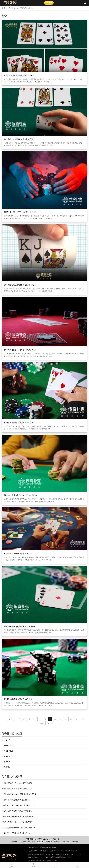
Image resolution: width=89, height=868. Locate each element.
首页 (11, 719)
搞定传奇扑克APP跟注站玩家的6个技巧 (20, 212)
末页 (42, 723)
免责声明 (39, 861)
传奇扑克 (15, 8)
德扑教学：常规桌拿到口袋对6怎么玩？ (18, 833)
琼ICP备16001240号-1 (35, 857)
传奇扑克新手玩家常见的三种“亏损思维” (18, 811)
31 (60, 719)
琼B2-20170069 (77, 854)
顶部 (78, 865)
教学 (30, 8)
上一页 (18, 719)
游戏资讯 (7, 756)
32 (66, 719)
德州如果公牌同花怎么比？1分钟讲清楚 (18, 789)
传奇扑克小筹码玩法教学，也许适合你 (20, 350)
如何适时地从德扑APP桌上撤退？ (18, 554)
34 (76, 719)
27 (40, 719)
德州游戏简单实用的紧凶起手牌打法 (16, 800)
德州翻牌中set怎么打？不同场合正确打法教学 (20, 794)
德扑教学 (7, 762)
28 (45, 719)
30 (55, 719)
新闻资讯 (23, 8)
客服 (33, 865)
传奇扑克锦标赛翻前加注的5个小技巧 (19, 626)
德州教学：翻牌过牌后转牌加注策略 (19, 423)
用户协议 (54, 861)
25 (29, 719)
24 (24, 719)
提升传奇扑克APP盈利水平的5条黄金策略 (18, 816)
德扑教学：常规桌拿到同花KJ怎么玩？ (20, 285)
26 (34, 719)
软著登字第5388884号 (47, 854)
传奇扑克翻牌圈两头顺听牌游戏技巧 (19, 76)
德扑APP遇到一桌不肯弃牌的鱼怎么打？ (18, 822)
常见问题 (7, 767)
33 (71, 719)
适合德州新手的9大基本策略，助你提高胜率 (19, 827)
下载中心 (7, 740)
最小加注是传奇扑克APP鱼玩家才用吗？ (21, 495)
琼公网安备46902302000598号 (62, 857)
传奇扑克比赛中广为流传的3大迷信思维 (18, 783)
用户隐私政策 (46, 861)
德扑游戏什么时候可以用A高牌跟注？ (20, 139)
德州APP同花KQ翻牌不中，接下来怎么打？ (19, 805)
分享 (11, 865)
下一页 (82, 719)
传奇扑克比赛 (9, 751)
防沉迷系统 (31, 861)
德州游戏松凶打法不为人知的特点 (18, 699)
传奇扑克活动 (9, 746)
